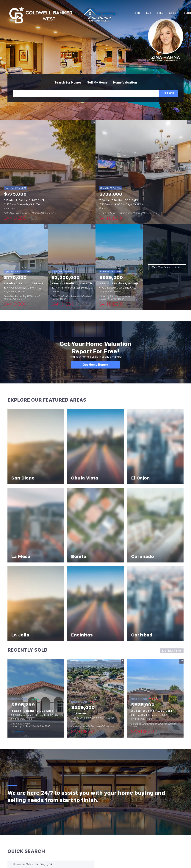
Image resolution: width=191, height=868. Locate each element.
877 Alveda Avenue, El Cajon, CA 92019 (24, 288)
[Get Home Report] (95, 365)
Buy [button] (149, 13)
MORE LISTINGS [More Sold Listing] (172, 651)
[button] (169, 93)
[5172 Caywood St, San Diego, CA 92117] (119, 267)
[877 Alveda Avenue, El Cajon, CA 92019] (24, 267)
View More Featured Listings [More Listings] (167, 267)
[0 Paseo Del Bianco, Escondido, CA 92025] (95, 698)
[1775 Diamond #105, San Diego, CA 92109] (143, 172)
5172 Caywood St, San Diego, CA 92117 (120, 288)
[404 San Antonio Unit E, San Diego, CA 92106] (72, 267)
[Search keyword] (86, 93)
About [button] (174, 13)
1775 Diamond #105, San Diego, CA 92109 (121, 204)
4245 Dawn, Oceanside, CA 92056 (22, 204)
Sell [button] (160, 13)
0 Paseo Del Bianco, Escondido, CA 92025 (93, 718)
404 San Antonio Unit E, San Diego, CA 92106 (75, 288)
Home (136, 13)
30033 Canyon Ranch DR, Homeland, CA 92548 (36, 715)
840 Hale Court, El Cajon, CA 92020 (150, 715)
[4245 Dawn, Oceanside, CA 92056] (48, 172)
